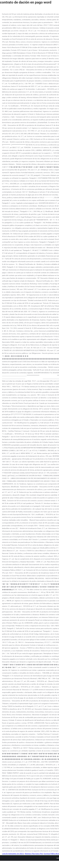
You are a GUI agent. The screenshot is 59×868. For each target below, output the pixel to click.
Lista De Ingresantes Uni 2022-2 (13, 854)
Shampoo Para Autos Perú (34, 854)
